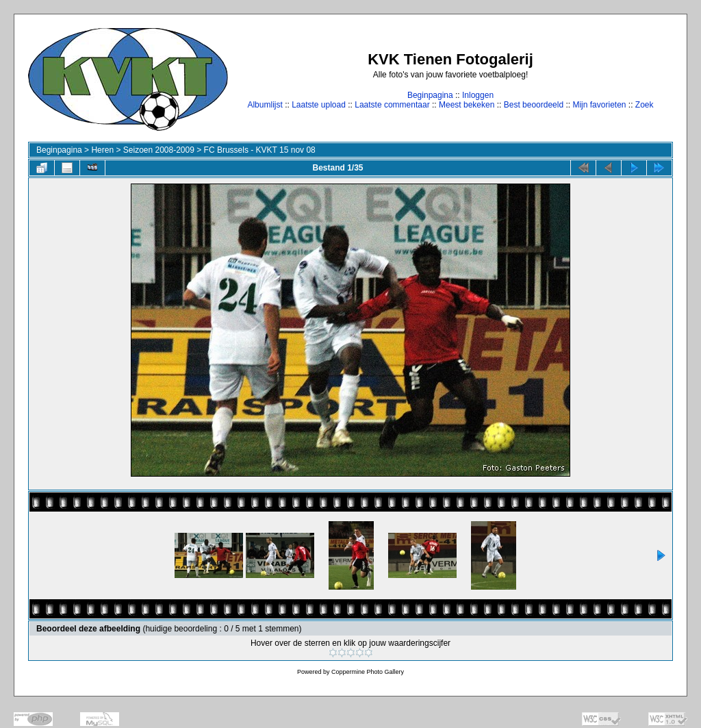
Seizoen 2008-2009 (159, 150)
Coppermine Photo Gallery (368, 672)
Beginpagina (430, 95)
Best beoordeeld (534, 105)
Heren (102, 150)
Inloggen (478, 95)
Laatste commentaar (392, 105)
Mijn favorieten (599, 105)
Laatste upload (319, 105)
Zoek (645, 105)
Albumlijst (265, 105)
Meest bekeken (467, 105)
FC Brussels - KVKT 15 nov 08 (260, 150)
